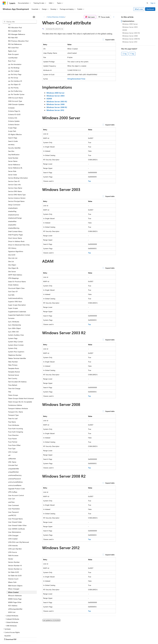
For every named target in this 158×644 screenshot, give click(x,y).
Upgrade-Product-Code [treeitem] (16, 469)
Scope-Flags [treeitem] (12, 108)
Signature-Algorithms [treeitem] (16, 232)
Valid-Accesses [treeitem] (13, 536)
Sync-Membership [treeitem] (15, 305)
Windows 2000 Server (130, 24)
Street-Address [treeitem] (13, 265)
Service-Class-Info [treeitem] (14, 165)
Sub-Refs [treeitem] (11, 275)
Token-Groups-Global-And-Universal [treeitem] (21, 379)
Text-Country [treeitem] (13, 359)
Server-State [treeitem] (12, 155)
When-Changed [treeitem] (14, 569)
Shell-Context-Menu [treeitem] (15, 212)
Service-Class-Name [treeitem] (15, 168)
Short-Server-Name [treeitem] (15, 218)
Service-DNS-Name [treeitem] (15, 172)
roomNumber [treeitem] (13, 38)
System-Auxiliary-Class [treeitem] (16, 315)
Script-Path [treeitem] (12, 111)
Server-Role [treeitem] (12, 152)
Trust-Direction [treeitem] (13, 416)
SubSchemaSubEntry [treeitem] (15, 279)
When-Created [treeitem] (13, 573)
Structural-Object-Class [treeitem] (16, 269)
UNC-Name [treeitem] (12, 442)
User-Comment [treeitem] (14, 486)
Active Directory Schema (56, 17)
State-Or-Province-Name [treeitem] (17, 262)
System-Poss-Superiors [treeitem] (16, 332)
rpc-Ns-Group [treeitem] (13, 58)
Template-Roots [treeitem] (14, 349)
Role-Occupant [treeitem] (13, 35)
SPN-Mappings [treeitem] (13, 258)
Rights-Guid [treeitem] (12, 31)
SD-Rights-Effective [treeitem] (15, 115)
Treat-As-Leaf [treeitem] (13, 399)
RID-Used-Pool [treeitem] (13, 28)
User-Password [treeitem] (13, 492)
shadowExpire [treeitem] (13, 188)
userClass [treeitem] (11, 482)
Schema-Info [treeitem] (13, 98)
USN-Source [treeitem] (12, 533)
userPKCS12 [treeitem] (12, 496)
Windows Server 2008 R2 (131, 39)
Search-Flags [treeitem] (13, 118)
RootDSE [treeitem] (8, 616)
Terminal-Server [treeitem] (14, 355)
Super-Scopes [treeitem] (13, 289)
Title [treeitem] (10, 372)
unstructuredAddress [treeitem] (15, 462)
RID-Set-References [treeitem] (15, 25)
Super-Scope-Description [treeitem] (17, 285)
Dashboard (150, 9)
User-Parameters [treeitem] (14, 489)
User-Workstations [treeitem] (15, 512)
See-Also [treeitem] (11, 131)
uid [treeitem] (9, 436)
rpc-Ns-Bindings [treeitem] (14, 48)
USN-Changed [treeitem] (13, 516)
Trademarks (94, 637)
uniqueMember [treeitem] (13, 452)
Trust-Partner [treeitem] (13, 422)
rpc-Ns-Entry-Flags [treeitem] (15, 55)
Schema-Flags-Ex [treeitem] (14, 91)
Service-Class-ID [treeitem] (14, 162)
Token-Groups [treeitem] (13, 375)
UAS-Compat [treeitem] (13, 432)
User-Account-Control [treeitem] (16, 476)
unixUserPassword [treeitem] (14, 459)
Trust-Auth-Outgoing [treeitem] (16, 412)
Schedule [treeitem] (11, 88)
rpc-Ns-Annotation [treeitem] (15, 45)
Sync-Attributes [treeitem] (14, 302)
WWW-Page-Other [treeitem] (15, 583)
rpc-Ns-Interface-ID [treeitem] (15, 61)
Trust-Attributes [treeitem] (14, 405)
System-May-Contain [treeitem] (16, 322)
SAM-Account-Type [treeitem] (15, 81)
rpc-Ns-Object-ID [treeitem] (14, 65)
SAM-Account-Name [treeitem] (15, 78)
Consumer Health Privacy (65, 637)
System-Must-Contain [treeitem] (16, 325)
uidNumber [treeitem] (12, 439)
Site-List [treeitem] (11, 242)
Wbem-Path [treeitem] (12, 563)
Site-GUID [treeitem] (12, 235)
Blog (31, 637)
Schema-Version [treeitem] (14, 105)
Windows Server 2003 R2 (131, 33)
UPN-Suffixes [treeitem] (13, 472)
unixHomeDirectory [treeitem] (15, 456)
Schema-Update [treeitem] (14, 101)
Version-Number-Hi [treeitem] (15, 546)
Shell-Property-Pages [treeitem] (15, 215)
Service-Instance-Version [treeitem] (17, 178)
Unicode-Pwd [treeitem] (13, 446)
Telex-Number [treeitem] (13, 342)
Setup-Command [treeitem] (14, 185)
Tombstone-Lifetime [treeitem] (15, 386)
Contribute (40, 637)
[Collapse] (34, 17)
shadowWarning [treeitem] (14, 208)
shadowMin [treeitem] (12, 205)
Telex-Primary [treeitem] (13, 345)
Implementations (128, 21)
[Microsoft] (4, 3)
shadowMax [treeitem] (12, 202)
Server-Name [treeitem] (13, 142)
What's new (139, 9)
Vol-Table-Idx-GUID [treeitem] (15, 556)
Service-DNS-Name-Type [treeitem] (17, 175)
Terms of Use (83, 637)
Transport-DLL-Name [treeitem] (15, 392)
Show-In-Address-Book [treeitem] (16, 222)
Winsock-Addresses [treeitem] (15, 576)
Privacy (49, 637)
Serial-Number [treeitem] (13, 138)
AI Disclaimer (7, 637)
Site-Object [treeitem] (12, 245)
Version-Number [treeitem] (14, 542)
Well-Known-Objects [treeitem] (15, 566)
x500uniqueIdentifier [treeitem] (15, 589)
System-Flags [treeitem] (13, 319)
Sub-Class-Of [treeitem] (13, 272)
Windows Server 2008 (130, 36)
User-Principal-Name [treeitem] (15, 499)
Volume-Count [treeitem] (13, 559)
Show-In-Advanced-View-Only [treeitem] (19, 225)
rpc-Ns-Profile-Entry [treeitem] (15, 71)
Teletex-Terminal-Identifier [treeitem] (17, 339)
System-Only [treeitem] (13, 329)
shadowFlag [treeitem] (12, 192)
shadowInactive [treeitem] (14, 195)
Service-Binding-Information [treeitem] (18, 158)
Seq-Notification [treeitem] (14, 135)
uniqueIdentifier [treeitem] (14, 449)
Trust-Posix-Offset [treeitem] (14, 426)
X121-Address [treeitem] (13, 586)
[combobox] (20, 22)
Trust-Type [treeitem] (12, 429)
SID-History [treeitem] (12, 228)
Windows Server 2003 (130, 27)
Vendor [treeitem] (11, 539)
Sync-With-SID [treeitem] (13, 312)
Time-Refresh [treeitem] (13, 365)
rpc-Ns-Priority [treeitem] (13, 68)
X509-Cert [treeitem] (12, 593)
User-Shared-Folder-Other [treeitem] (17, 506)
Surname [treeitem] (11, 299)
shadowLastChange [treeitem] (15, 198)
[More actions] (114, 17)
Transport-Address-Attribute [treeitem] (18, 389)
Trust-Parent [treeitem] (12, 419)
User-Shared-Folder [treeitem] (15, 502)
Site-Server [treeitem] (12, 252)
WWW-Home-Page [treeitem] (15, 579)
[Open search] (147, 3)
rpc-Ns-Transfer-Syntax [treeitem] (16, 75)
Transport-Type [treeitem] (13, 395)
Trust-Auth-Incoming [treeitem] (15, 409)
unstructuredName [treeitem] (15, 466)
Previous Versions (21, 637)
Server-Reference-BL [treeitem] (15, 148)
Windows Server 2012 (130, 42)
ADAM (125, 30)
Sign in (153, 3)
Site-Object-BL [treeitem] (13, 248)
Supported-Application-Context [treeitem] (19, 295)
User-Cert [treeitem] (12, 479)
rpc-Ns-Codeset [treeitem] (14, 51)
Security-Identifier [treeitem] (14, 128)
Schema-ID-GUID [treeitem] (14, 95)
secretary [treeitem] (11, 125)
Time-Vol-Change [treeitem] (14, 369)
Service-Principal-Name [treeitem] (16, 182)
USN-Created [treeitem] (13, 519)
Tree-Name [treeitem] (12, 402)
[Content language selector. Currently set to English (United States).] (13, 632)
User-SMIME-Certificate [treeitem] (16, 509)
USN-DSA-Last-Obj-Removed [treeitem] (18, 522)
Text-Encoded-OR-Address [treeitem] (17, 362)
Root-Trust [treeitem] (12, 41)
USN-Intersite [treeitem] (13, 526)
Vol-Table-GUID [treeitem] (14, 552)
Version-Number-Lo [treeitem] (15, 549)
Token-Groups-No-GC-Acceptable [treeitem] (20, 382)
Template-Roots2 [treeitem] (14, 352)
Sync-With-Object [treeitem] (14, 309)
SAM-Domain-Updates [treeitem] (16, 85)
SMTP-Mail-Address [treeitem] (15, 255)
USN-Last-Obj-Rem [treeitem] (15, 529)
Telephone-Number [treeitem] (15, 335)
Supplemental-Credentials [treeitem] (17, 292)
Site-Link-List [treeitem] (13, 238)
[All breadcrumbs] (44, 17)
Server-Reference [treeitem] (14, 145)
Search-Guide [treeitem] (13, 122)
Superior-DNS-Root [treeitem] (15, 282)
